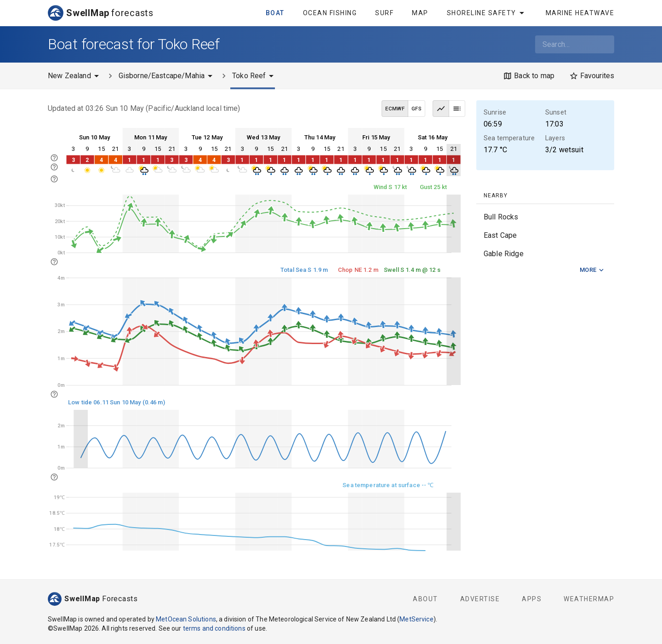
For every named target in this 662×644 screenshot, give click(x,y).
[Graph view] (441, 109)
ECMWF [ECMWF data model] (395, 109)
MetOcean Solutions (186, 619)
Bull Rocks (501, 217)
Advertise (480, 599)
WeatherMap (589, 599)
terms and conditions (214, 628)
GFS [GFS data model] (417, 109)
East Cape (500, 235)
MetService (417, 619)
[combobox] (575, 44)
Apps (532, 599)
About (425, 599)
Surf (384, 13)
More (592, 270)
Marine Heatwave (580, 13)
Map (420, 13)
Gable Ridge (504, 254)
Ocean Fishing (330, 13)
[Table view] (457, 109)
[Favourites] (592, 76)
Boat (275, 13)
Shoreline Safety (487, 13)
